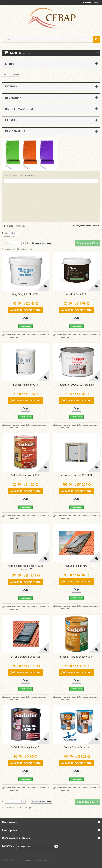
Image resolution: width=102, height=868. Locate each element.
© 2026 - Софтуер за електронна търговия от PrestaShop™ (28, 860)
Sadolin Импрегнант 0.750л (25, 475)
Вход (96, 2)
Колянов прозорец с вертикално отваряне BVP (25, 567)
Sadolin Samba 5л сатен (76, 747)
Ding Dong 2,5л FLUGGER (25, 294)
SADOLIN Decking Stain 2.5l (26, 747)
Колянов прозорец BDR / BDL (77, 475)
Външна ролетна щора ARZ (26, 657)
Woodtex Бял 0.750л (76, 294)
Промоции (13, 98)
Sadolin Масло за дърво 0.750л (77, 657)
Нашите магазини (19, 109)
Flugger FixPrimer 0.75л (25, 385)
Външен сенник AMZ (76, 566)
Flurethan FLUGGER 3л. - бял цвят (77, 385)
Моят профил (10, 830)
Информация (15, 131)
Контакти (87, 2)
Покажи (6, 233)
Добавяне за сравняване (37, 334)
